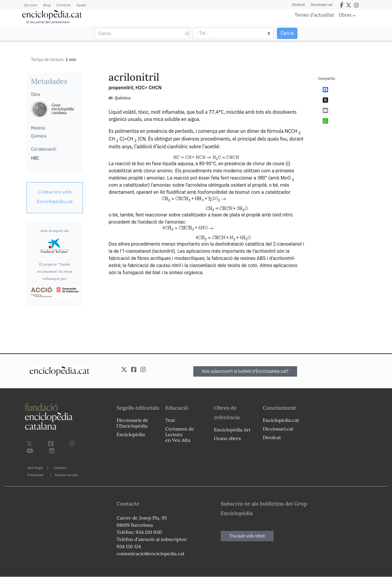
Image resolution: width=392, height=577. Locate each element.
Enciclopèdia (131, 434)
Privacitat (35, 475)
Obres (345, 15)
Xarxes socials (66, 475)
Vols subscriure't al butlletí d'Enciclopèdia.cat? (245, 371)
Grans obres (228, 438)
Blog (47, 5)
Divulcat (298, 5)
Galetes (60, 468)
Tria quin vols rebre (247, 536)
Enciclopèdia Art (232, 430)
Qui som (31, 5)
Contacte (63, 5)
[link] (55, 197)
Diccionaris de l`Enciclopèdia (132, 423)
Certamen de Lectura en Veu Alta (180, 434)
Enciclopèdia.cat (281, 420)
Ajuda (81, 5)
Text (170, 420)
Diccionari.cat (322, 5)
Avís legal (35, 468)
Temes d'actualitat (314, 15)
